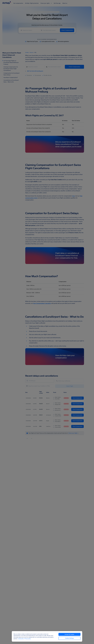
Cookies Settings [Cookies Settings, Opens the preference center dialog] (69, 638)
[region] (47, 636)
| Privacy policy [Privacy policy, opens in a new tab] (27, 639)
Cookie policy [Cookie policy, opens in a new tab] (21, 639)
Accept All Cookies (69, 634)
